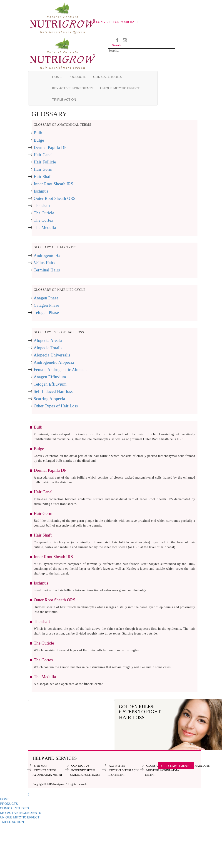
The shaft (42, 206)
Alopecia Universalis (52, 355)
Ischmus (41, 191)
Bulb (38, 133)
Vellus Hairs (45, 263)
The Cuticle (44, 213)
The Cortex (44, 220)
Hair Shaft (43, 177)
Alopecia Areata (48, 341)
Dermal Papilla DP (50, 148)
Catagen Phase (47, 305)
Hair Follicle (45, 162)
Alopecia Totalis (48, 348)
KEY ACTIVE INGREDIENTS (73, 88)
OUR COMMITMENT (175, 766)
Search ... (118, 45)
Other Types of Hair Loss (56, 406)
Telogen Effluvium (50, 384)
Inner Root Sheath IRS (54, 184)
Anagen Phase (46, 298)
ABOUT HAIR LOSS (197, 766)
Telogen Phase (46, 313)
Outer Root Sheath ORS (55, 198)
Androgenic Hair (49, 256)
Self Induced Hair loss (53, 391)
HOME (57, 77)
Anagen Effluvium (50, 377)
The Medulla (45, 228)
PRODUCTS (78, 77)
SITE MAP (41, 766)
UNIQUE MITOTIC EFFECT (120, 88)
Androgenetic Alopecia (54, 362)
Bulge (39, 140)
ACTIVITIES (117, 766)
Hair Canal (43, 155)
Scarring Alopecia (50, 399)
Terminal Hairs (47, 270)
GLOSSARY (154, 766)
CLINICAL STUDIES (108, 77)
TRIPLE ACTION (64, 100)
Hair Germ (43, 169)
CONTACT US (80, 766)
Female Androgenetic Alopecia (61, 370)
